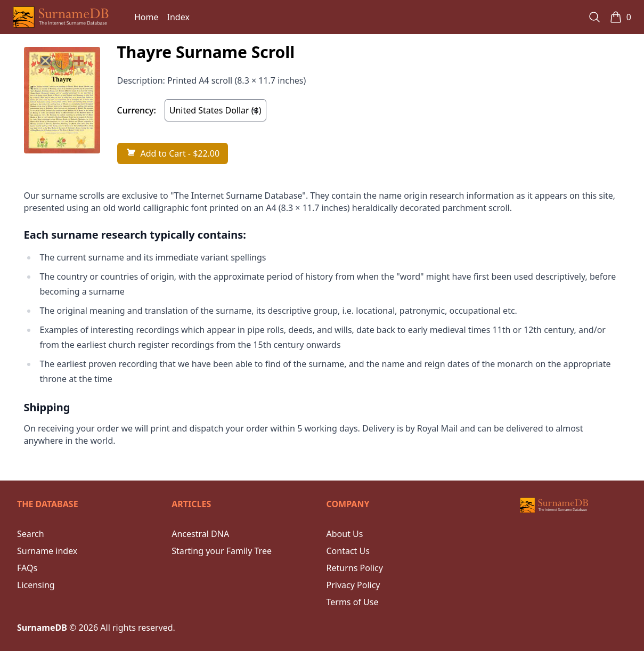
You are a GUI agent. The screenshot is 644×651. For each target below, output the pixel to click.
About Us (345, 534)
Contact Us (348, 551)
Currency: (137, 110)
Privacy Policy (353, 585)
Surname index (47, 551)
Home (146, 17)
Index (178, 17)
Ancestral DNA (200, 534)
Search (31, 534)
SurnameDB (42, 628)
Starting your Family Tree (222, 551)
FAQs (27, 568)
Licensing (36, 585)
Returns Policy (355, 568)
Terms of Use (353, 602)
